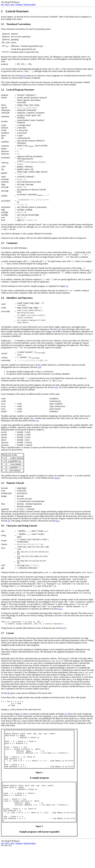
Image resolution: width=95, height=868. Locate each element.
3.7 (64, 630)
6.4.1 (58, 521)
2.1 (21, 718)
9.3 (9, 695)
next (12, 4)
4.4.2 (57, 478)
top (2, 4)
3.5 (56, 387)
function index (30, 4)
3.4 (9, 521)
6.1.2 (60, 610)
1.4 (58, 329)
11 (24, 76)
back (7, 4)
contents (19, 4)
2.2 (66, 718)
